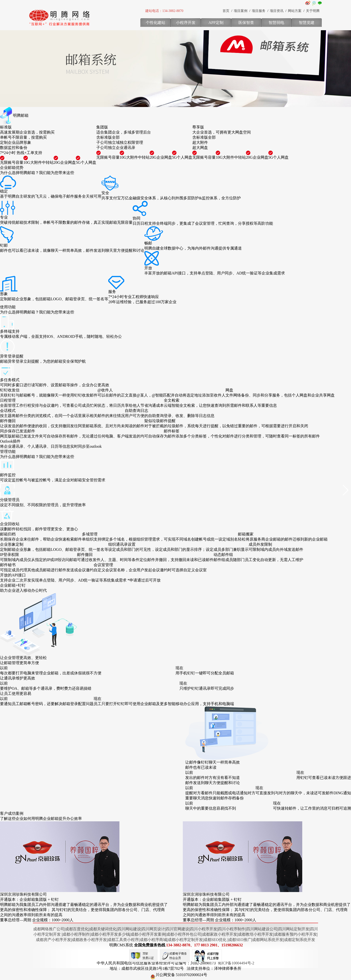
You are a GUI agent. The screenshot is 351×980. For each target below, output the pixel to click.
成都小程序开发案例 (148, 934)
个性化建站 (156, 23)
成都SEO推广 (240, 940)
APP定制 (216, 23)
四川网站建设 (129, 929)
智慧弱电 (276, 23)
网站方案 (295, 11)
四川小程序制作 (232, 929)
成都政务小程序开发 (89, 940)
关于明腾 (313, 11)
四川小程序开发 (204, 929)
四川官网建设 (177, 929)
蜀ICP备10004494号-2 (236, 963)
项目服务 (259, 11)
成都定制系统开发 (300, 940)
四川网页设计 (153, 929)
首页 (226, 11)
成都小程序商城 (153, 940)
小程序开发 (186, 23)
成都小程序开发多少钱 (110, 934)
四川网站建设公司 (262, 929)
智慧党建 (307, 23)
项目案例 (241, 11)
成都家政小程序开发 (220, 934)
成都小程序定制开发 (185, 940)
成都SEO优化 (215, 940)
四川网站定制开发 (294, 929)
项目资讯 (277, 11)
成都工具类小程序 (123, 940)
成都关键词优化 (103, 929)
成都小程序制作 (76, 934)
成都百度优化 (77, 929)
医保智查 (246, 23)
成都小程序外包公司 (184, 934)
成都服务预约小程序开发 (295, 934)
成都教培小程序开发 (255, 934)
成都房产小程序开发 (53, 940)
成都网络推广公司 (49, 929)
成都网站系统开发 (268, 940)
